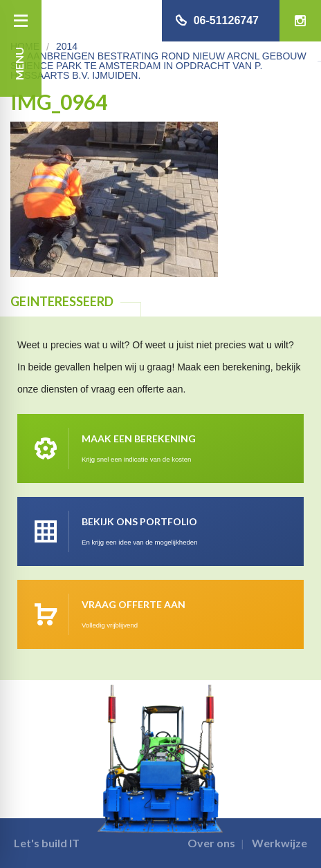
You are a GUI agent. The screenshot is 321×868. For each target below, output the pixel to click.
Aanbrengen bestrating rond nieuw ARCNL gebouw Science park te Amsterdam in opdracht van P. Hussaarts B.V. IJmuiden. (158, 66)
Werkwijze (279, 843)
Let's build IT (47, 843)
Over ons (211, 843)
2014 (67, 46)
